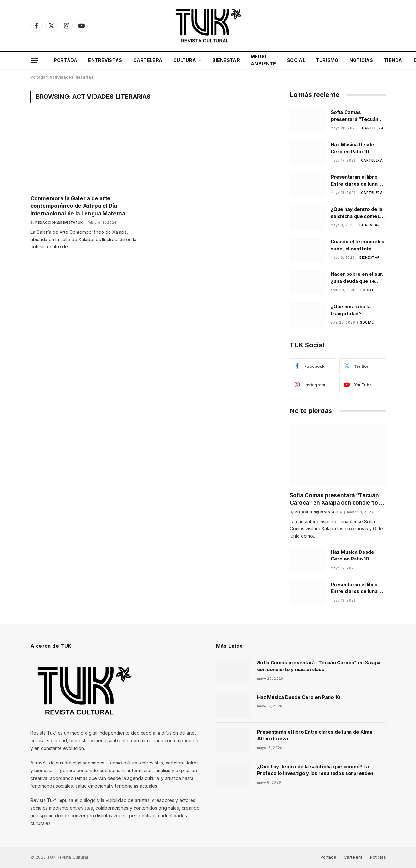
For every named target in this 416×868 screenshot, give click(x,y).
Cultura (185, 60)
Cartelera (148, 60)
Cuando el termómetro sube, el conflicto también (358, 245)
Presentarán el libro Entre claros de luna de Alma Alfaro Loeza (358, 181)
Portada (66, 60)
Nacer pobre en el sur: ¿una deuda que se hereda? (357, 278)
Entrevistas (105, 60)
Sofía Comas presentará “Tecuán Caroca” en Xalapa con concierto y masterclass (358, 116)
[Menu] (34, 60)
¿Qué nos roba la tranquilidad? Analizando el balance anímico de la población (357, 310)
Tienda (393, 60)
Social (296, 60)
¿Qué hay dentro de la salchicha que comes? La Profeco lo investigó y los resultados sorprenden (358, 213)
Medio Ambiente (263, 60)
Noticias (361, 60)
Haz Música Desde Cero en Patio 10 (353, 148)
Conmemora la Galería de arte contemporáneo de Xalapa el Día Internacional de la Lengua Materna (77, 206)
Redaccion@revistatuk (59, 222)
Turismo (327, 60)
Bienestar (226, 60)
